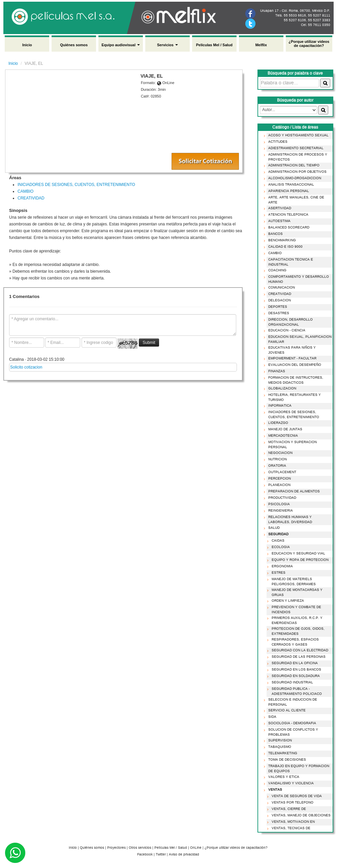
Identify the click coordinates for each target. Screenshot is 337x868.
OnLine (196, 848)
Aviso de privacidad (184, 855)
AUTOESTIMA (278, 221)
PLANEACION (278, 485)
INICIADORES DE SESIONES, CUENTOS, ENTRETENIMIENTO (76, 185)
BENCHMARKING (281, 240)
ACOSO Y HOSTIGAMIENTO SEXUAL (297, 135)
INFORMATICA (279, 406)
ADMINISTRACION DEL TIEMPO (293, 165)
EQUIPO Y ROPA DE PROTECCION (299, 560)
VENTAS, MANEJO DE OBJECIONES (300, 815)
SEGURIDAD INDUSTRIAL (291, 682)
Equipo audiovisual (121, 45)
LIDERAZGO (277, 423)
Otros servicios (140, 848)
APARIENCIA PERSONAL (287, 191)
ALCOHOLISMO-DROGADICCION (293, 178)
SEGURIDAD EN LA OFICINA (293, 663)
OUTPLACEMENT (281, 472)
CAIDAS (277, 541)
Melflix (261, 45)
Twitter (161, 855)
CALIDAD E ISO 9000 (284, 247)
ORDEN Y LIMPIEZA (286, 601)
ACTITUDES (277, 142)
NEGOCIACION (279, 453)
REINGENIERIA (279, 511)
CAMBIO (25, 191)
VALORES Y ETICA (282, 777)
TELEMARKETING (281, 753)
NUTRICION (276, 459)
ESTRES (277, 573)
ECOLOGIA (279, 547)
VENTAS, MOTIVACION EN (292, 822)
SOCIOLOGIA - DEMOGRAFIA (291, 723)
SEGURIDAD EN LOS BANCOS (295, 670)
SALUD (273, 528)
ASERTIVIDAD (278, 208)
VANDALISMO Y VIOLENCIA (290, 783)
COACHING (276, 270)
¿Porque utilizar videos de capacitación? (309, 44)
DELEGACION (278, 300)
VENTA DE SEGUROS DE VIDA (295, 796)
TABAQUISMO (278, 747)
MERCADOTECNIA (282, 436)
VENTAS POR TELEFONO (291, 803)
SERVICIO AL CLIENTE (286, 710)
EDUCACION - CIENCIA (285, 330)
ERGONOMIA (281, 566)
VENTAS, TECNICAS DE (290, 828)
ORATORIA (276, 466)
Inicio (27, 45)
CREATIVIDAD (31, 198)
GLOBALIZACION (281, 388)
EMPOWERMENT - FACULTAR (291, 358)
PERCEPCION (278, 479)
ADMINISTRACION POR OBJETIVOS (296, 172)
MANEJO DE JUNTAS (284, 429)
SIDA (271, 717)
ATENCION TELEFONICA (287, 215)
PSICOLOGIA (278, 504)
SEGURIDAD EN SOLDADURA (294, 676)
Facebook (145, 855)
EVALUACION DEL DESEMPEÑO (293, 365)
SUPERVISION (279, 740)
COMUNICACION (280, 288)
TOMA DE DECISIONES (286, 760)
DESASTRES (277, 313)
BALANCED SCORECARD (287, 227)
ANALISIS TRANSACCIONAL (290, 185)
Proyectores (116, 848)
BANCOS (274, 234)
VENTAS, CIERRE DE (287, 809)
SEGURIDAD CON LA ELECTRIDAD (299, 650)
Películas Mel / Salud (214, 45)
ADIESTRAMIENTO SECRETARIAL (295, 148)
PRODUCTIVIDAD (281, 498)
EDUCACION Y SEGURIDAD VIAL (297, 553)
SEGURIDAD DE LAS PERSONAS (297, 657)
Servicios (167, 45)
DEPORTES (276, 307)
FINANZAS (275, 371)
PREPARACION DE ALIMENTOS (293, 491)
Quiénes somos (74, 45)
